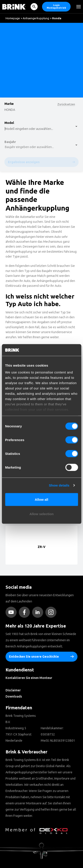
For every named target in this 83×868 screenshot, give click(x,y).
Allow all (41, 499)
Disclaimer (13, 690)
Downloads (14, 696)
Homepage (13, 18)
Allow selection (41, 514)
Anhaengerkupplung (36, 18)
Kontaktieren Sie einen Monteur (29, 678)
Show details (59, 485)
